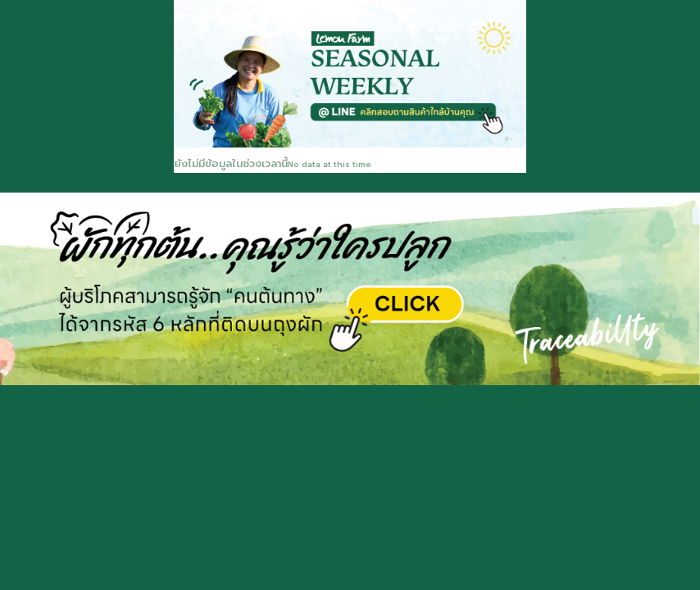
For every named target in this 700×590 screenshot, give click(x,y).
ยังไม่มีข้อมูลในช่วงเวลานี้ (231, 163)
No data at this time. (330, 165)
